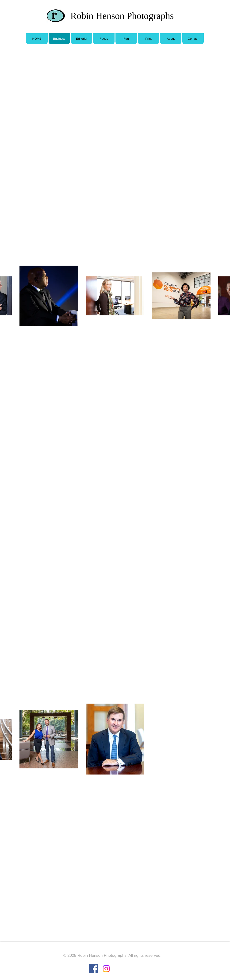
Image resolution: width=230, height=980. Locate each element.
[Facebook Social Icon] (94, 969)
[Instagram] (106, 969)
